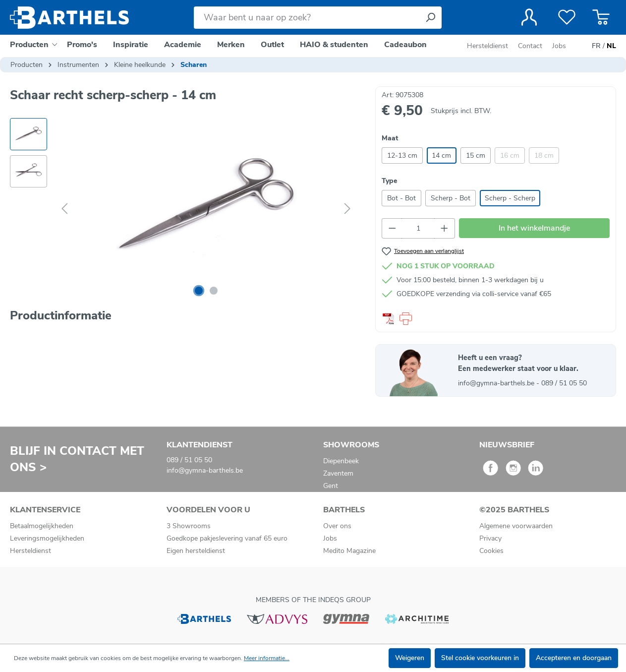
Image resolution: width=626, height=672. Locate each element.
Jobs (559, 46)
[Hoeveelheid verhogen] (445, 228)
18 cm (544, 155)
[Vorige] (64, 209)
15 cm (476, 155)
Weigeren (410, 658)
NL (611, 46)
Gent (331, 486)
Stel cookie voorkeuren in (480, 658)
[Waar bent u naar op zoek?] (307, 18)
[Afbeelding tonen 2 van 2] (214, 291)
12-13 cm (402, 155)
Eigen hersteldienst (196, 551)
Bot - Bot (401, 198)
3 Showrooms (189, 526)
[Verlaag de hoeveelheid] (392, 228)
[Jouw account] (529, 17)
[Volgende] (347, 209)
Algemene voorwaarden (516, 526)
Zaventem (338, 473)
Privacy (490, 538)
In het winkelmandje (534, 228)
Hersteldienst (487, 46)
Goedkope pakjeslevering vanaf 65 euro (227, 538)
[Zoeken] (430, 18)
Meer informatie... (267, 658)
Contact (530, 46)
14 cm (441, 155)
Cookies (491, 551)
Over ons (337, 526)
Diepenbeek (341, 461)
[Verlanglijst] (567, 17)
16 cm (510, 155)
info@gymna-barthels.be (497, 383)
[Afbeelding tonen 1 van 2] (199, 291)
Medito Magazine (349, 551)
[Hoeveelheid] (418, 228)
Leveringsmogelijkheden (47, 538)
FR (596, 46)
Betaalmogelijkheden (42, 526)
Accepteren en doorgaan (574, 658)
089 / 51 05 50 (564, 383)
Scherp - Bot (451, 198)
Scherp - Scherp (510, 198)
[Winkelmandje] (601, 17)
